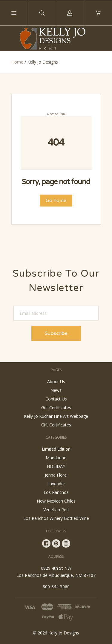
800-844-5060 (56, 587)
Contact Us (56, 399)
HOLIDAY (56, 466)
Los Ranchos (56, 492)
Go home (56, 201)
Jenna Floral (56, 475)
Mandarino (56, 458)
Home (17, 62)
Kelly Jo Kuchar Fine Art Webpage (56, 416)
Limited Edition (56, 449)
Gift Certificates (56, 407)
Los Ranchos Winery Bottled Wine (56, 518)
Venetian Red (56, 510)
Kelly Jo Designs (64, 633)
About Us (56, 382)
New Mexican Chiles (56, 501)
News (56, 390)
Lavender (56, 484)
